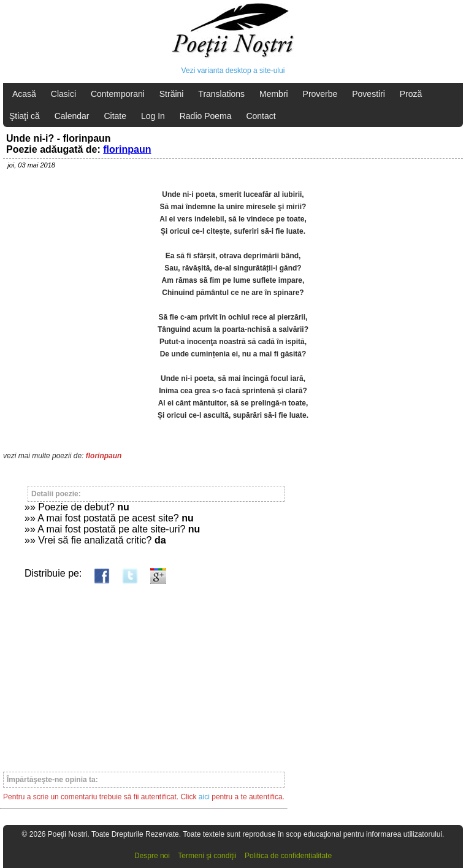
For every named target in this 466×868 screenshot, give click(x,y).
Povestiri (369, 94)
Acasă (24, 94)
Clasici (63, 94)
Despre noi (152, 856)
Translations (221, 94)
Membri (274, 94)
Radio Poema (206, 116)
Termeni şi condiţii (207, 856)
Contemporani (118, 94)
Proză (411, 94)
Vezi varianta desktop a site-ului (233, 71)
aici (204, 797)
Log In (153, 116)
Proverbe (320, 94)
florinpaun (127, 149)
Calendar (72, 116)
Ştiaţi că (25, 116)
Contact (261, 116)
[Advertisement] (144, 672)
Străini (172, 94)
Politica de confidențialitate (288, 856)
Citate (115, 116)
